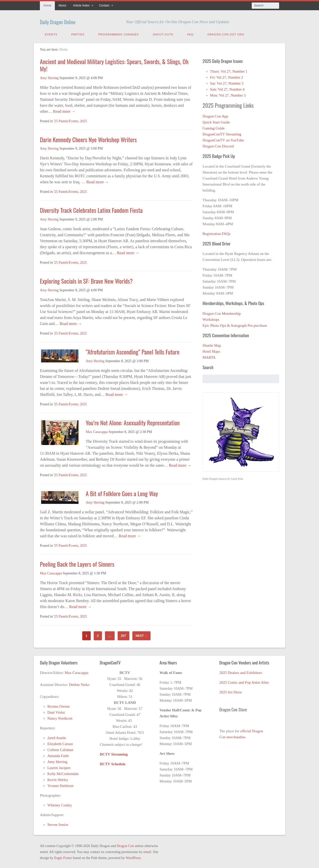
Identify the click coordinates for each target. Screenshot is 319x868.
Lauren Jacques (59, 766)
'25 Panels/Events (66, 120)
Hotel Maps (211, 350)
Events (51, 33)
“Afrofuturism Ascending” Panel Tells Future (133, 350)
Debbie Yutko (79, 683)
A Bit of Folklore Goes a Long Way (122, 492)
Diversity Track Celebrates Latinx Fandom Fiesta (92, 209)
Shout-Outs (163, 33)
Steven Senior (58, 823)
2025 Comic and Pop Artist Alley (244, 681)
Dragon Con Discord (218, 145)
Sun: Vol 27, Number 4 (227, 88)
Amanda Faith (58, 755)
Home (47, 5)
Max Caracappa (97, 431)
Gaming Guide (214, 127)
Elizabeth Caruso (60, 743)
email (147, 851)
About (62, 5)
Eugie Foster (63, 857)
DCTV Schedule (113, 763)
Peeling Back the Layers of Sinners (77, 563)
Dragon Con (125, 845)
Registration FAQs (217, 232)
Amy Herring (49, 77)
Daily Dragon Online (68, 21)
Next (141, 635)
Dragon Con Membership (222, 312)
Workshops (211, 318)
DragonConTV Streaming (222, 133)
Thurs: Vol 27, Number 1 (229, 70)
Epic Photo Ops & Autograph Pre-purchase (235, 324)
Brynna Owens (59, 705)
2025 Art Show (231, 691)
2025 (83, 120)
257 (123, 635)
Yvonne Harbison (60, 784)
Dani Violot (56, 711)
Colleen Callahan (60, 749)
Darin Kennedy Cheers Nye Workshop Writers (89, 138)
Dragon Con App (215, 115)
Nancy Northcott (60, 717)
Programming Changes (119, 33)
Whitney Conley (60, 804)
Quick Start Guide (216, 121)
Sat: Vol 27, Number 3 (227, 82)
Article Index (81, 5)
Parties (78, 33)
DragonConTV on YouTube (223, 139)
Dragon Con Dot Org (226, 33)
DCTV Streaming (114, 753)
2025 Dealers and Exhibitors (241, 671)
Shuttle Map (212, 344)
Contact (104, 5)
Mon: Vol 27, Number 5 (228, 94)
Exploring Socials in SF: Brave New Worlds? (86, 280)
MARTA (209, 356)
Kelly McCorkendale (63, 772)
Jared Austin (57, 737)
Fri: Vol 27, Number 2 (227, 76)
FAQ (190, 33)
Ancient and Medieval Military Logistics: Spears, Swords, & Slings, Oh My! (114, 64)
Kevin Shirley (58, 778)
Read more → (64, 110)
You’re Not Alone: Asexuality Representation (133, 421)
